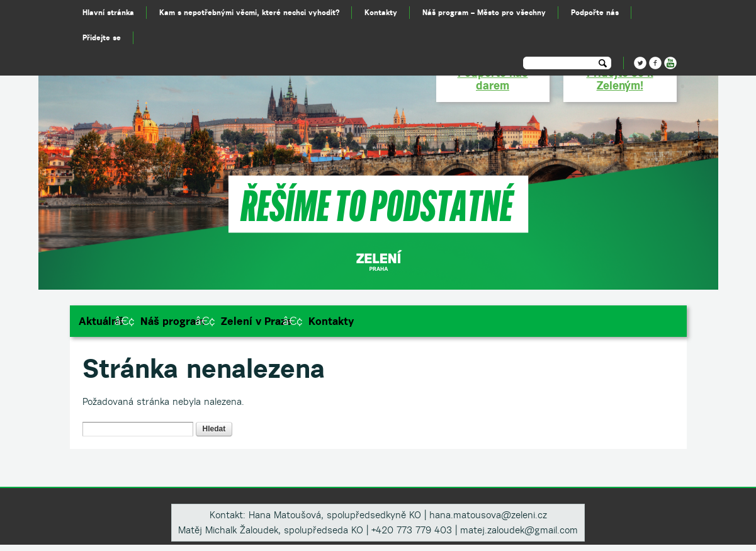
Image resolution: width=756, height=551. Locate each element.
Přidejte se (102, 37)
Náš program (172, 321)
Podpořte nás (595, 12)
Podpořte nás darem (493, 79)
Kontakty (331, 321)
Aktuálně (101, 321)
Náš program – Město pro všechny (484, 12)
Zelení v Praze (257, 321)
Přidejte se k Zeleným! (620, 79)
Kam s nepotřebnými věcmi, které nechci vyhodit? (249, 12)
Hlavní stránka (108, 12)
